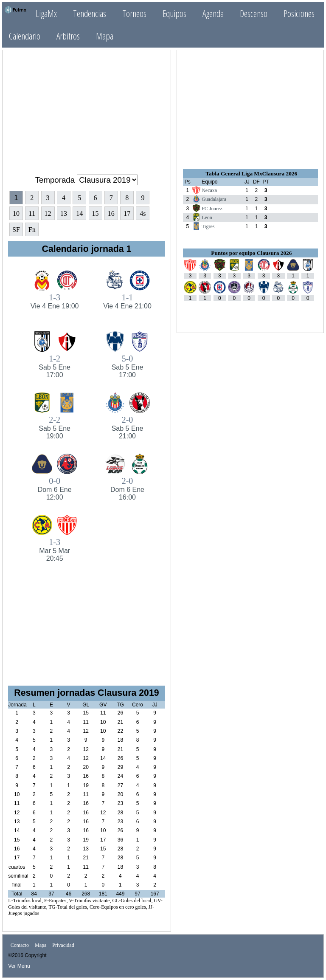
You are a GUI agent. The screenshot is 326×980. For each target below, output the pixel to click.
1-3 (55, 301)
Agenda (213, 13)
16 (111, 213)
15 (96, 213)
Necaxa (209, 190)
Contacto (20, 945)
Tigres (208, 226)
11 (32, 213)
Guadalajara (214, 199)
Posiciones (299, 13)
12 (48, 213)
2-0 (127, 428)
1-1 (127, 301)
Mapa (105, 36)
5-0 (127, 366)
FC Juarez (212, 209)
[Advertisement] (87, 109)
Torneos (134, 13)
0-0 (55, 489)
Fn (32, 230)
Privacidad (63, 945)
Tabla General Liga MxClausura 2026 (251, 174)
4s (143, 213)
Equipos (174, 13)
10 (16, 213)
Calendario (25, 36)
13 (64, 213)
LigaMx (46, 13)
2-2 (55, 428)
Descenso (254, 13)
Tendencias (90, 13)
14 (79, 213)
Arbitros (68, 36)
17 (127, 213)
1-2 (55, 366)
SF (16, 230)
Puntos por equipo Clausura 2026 (251, 253)
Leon (207, 217)
